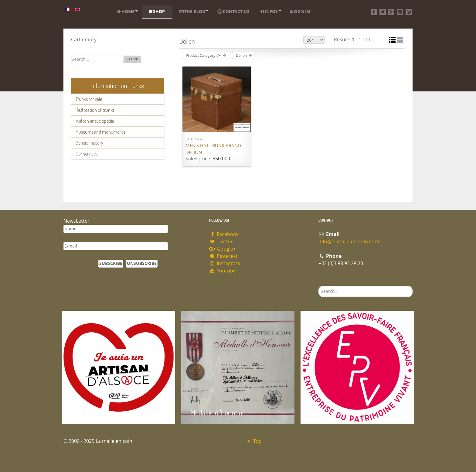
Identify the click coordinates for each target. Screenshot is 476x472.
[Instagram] (409, 12)
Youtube (223, 271)
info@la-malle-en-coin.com (349, 242)
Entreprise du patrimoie (343, 412)
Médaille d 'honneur (218, 412)
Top (254, 441)
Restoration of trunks (95, 110)
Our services (87, 154)
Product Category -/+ (203, 56)
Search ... (319, 286)
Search (132, 59)
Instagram (225, 263)
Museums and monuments (100, 132)
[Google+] (391, 12)
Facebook (224, 234)
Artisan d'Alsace (93, 412)
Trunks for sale (89, 99)
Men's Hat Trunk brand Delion (213, 149)
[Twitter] (383, 12)
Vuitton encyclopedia (95, 121)
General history (89, 143)
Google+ (223, 249)
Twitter (221, 242)
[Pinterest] (400, 12)
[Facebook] (374, 12)
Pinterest (223, 256)
